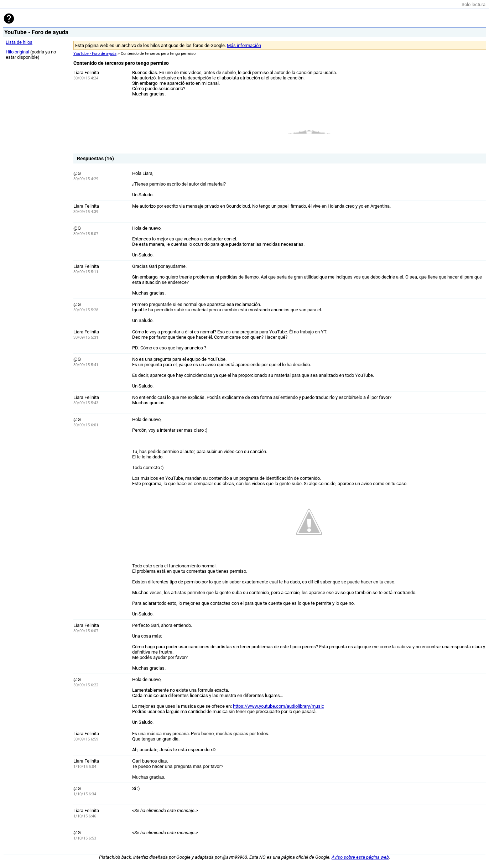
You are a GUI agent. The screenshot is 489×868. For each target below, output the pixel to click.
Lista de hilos (19, 42)
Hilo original (17, 52)
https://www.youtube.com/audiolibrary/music (279, 706)
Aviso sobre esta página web (360, 857)
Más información (244, 45)
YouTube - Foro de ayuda (95, 54)
